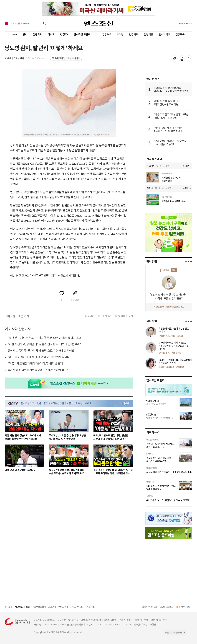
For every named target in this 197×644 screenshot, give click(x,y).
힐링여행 (148, 34)
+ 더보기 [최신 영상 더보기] (125, 403)
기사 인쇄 (182, 59)
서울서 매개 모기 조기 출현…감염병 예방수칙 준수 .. (169, 474)
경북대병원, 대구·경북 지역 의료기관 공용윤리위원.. (159, 459)
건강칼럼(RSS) (168, 607)
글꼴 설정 (189, 59)
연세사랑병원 (152, 401)
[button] (186, 261)
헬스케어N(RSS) (150, 607)
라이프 (51, 34)
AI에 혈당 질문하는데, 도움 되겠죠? (171, 179)
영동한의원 (151, 414)
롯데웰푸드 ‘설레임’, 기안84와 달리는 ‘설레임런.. (168, 500)
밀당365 (107, 34)
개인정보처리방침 (22, 607)
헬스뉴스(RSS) (184, 607)
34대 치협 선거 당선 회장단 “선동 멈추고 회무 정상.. (161, 488)
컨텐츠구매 (63, 607)
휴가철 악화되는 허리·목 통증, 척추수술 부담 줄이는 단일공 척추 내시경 (174, 346)
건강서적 (134, 34)
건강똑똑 (180, 34)
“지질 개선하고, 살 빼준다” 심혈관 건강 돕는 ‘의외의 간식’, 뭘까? (44, 344)
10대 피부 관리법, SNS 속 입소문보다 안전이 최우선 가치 (175, 361)
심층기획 (37, 34)
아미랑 (120, 34)
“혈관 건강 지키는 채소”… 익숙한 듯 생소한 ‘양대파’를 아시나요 (44, 338)
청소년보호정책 (39, 607)
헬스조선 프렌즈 (82, 34)
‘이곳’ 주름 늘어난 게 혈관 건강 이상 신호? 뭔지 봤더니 (39, 357)
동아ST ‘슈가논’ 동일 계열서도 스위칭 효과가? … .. (160, 445)
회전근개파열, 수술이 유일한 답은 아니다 (174, 330)
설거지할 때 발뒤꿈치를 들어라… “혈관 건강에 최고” (38, 370)
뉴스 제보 (91, 607)
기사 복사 (174, 59)
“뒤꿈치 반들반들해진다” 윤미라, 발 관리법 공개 (35, 363)
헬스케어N (164, 34)
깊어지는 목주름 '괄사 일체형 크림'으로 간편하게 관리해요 (41, 350)
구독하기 (186, 166)
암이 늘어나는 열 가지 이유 (174, 201)
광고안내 (52, 607)
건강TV (64, 34)
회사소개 (8, 607)
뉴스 (15, 34)
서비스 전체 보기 (77, 607)
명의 (25, 34)
